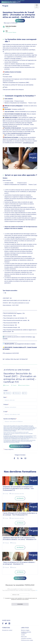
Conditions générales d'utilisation (26, 633)
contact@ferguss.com (28, 143)
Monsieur (17, 393)
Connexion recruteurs (26, 638)
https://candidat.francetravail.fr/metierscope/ (19, 133)
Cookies (23, 635)
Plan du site (24, 637)
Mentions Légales (25, 630)
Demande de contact (7, 630)
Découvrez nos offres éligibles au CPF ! (11, 2)
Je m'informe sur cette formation (20, 446)
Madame (8, 393)
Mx (25, 393)
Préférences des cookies (27, 640)
